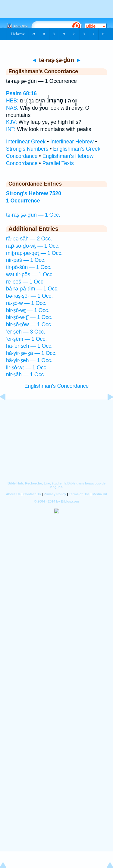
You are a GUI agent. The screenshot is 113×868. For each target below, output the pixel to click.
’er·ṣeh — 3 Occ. (26, 332)
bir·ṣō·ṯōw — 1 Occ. (29, 324)
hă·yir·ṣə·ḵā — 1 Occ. (31, 353)
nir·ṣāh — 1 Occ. (26, 374)
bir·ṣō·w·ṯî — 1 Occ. (29, 317)
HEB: (12, 101)
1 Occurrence (23, 201)
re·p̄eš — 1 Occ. (25, 282)
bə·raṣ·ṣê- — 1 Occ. (29, 296)
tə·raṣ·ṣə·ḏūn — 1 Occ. (33, 215)
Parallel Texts (58, 163)
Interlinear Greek (26, 142)
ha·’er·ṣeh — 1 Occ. (29, 346)
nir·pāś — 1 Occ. (26, 260)
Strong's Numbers (27, 149)
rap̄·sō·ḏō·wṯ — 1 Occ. (33, 246)
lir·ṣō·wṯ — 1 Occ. (27, 368)
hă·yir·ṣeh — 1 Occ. (29, 360)
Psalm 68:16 (21, 93)
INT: (11, 129)
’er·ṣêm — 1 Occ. (26, 339)
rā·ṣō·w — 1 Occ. (26, 303)
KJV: (12, 122)
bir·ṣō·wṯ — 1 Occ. (28, 310)
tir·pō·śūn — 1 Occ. (29, 267)
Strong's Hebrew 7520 (34, 193)
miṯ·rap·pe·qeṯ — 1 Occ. (34, 253)
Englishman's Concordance (57, 386)
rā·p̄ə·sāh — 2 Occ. (29, 239)
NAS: (12, 108)
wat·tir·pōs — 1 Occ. (30, 274)
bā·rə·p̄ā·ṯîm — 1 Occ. (32, 289)
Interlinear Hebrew (72, 142)
